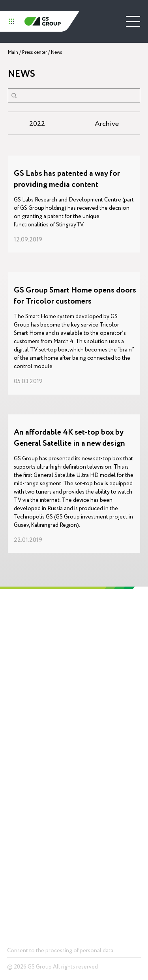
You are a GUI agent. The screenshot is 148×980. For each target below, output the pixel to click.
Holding (17, 624)
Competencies (94, 659)
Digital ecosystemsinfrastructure (98, 708)
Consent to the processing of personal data (60, 951)
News (83, 777)
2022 (37, 124)
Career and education (22, 712)
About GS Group (25, 646)
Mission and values (19, 674)
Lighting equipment (98, 693)
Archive (107, 124)
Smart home (21, 839)
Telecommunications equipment (30, 823)
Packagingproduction (89, 727)
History (15, 658)
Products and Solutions (37, 755)
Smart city (18, 851)
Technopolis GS (96, 624)
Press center (35, 52)
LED (11, 808)
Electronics (89, 681)
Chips (13, 777)
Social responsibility (21, 693)
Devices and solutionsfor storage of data (31, 792)
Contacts (19, 876)
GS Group (43, 21)
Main (13, 52)
